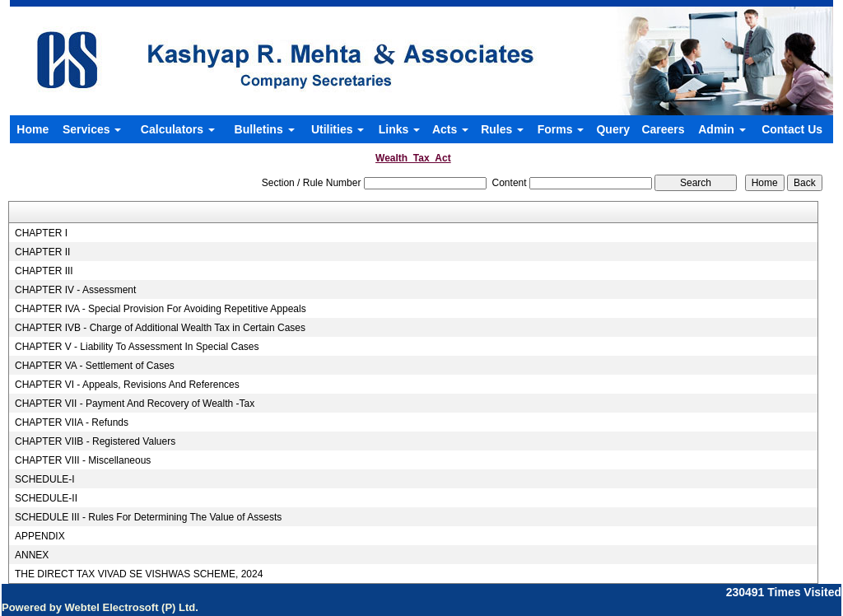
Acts (450, 129)
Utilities (338, 129)
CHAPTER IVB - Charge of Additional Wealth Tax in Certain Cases (160, 328)
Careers (663, 129)
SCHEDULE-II (46, 498)
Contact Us (792, 129)
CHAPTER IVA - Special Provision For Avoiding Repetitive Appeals (161, 309)
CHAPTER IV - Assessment (75, 290)
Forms (561, 129)
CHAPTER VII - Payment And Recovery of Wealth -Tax (135, 404)
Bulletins (265, 129)
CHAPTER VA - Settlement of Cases (95, 366)
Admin (722, 129)
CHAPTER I (41, 233)
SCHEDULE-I (45, 479)
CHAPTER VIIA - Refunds (72, 422)
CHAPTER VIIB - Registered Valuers (95, 441)
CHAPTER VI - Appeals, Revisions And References (127, 385)
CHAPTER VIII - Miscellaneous (83, 460)
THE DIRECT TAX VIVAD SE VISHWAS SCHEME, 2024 (139, 574)
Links (399, 129)
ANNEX (32, 555)
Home (33, 129)
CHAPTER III (44, 271)
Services (92, 129)
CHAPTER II (42, 252)
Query (612, 129)
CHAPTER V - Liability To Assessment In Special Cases (137, 347)
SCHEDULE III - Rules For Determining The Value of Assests (148, 517)
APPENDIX (40, 536)
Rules (502, 129)
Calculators (178, 129)
